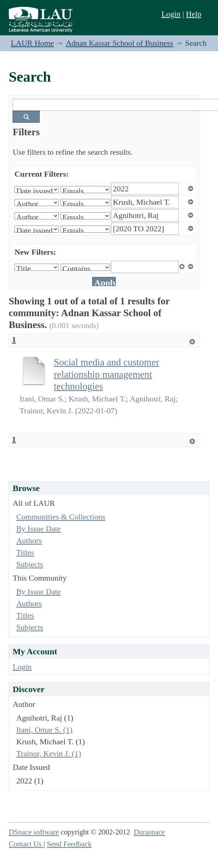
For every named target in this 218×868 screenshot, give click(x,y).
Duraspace (149, 832)
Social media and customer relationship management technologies (106, 374)
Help (194, 14)
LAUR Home (32, 43)
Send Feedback (69, 844)
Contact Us (26, 844)
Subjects (30, 564)
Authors (29, 540)
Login (171, 14)
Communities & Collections (61, 517)
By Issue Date (38, 529)
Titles (25, 552)
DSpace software (34, 832)
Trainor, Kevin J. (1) (49, 753)
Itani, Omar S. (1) (44, 730)
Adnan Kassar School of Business (119, 43)
